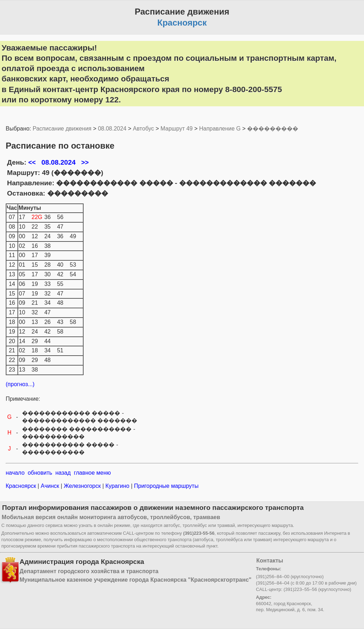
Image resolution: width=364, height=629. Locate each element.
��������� (273, 129)
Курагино (117, 486)
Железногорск (82, 486)
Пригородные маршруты (166, 486)
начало (15, 473)
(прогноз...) (20, 384)
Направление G (220, 129)
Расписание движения (62, 129)
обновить (40, 473)
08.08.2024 (112, 129)
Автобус (144, 129)
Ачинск (50, 486)
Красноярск (22, 486)
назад (63, 473)
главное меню (92, 473)
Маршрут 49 (177, 129)
